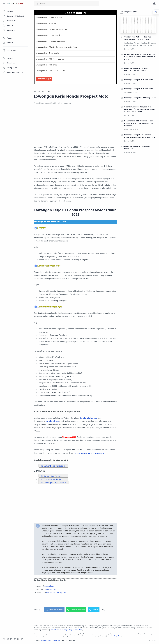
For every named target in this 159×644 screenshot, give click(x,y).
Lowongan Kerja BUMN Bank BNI (49, 17)
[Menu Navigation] (4, 4)
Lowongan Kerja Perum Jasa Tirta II (50, 35)
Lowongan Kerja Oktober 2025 (51, 640)
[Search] (66, 4)
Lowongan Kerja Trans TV (46, 23)
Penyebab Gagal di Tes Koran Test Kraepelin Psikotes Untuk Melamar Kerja (140, 57)
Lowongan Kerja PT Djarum (46, 65)
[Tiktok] (22, 639)
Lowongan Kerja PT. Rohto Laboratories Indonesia (136, 70)
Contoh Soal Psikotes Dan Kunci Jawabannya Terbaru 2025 (139, 38)
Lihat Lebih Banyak (44, 79)
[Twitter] (11, 639)
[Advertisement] (80, 126)
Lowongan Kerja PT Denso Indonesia (50, 71)
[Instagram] (8, 639)
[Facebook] (4, 639)
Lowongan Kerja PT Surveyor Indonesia (51, 29)
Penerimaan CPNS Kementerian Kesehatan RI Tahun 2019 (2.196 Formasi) (139, 123)
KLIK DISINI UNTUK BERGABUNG (90, 453)
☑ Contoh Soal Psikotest (52, 476)
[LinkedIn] (18, 639)
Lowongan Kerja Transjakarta (47, 53)
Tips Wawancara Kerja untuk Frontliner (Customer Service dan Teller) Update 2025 (140, 109)
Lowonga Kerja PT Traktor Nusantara (50, 41)
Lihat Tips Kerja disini (114, 636)
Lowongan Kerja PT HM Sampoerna (50, 59)
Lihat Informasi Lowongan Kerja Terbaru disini (66, 630)
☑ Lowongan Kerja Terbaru (54, 483)
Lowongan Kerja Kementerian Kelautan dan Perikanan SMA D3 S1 (140, 136)
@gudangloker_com (89, 418)
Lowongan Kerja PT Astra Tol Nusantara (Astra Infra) (57, 47)
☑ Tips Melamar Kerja (51, 479)
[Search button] (37, 4)
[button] (154, 4)
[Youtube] (15, 639)
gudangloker (49, 586)
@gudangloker (52, 421)
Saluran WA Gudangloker (56, 592)
